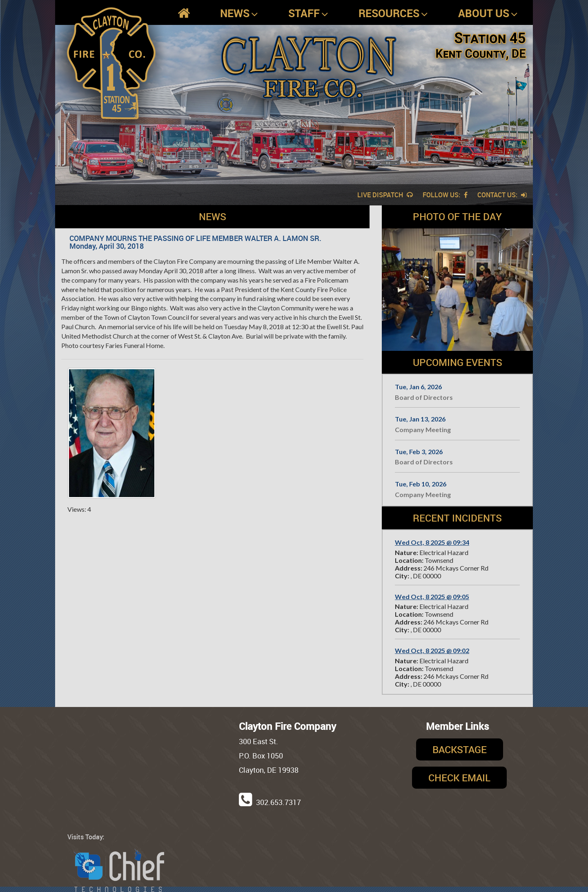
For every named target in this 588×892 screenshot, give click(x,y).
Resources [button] (393, 13)
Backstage (460, 749)
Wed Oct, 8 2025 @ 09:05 (432, 597)
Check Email (459, 778)
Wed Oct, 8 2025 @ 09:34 (432, 542)
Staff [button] (308, 13)
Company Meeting (423, 429)
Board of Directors (424, 397)
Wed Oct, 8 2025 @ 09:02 (432, 650)
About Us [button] (488, 13)
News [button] (239, 13)
